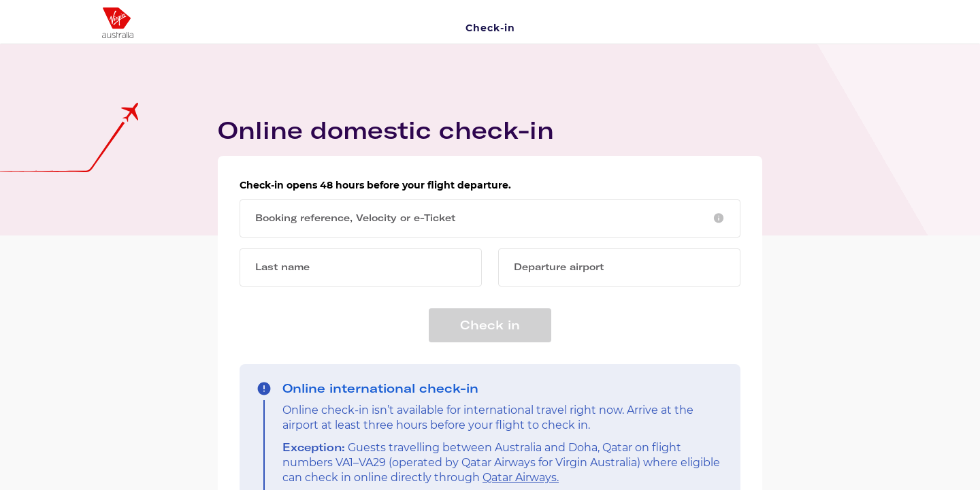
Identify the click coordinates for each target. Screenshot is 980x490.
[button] (719, 218)
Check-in (490, 28)
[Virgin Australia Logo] (192, 18)
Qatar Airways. (521, 477)
